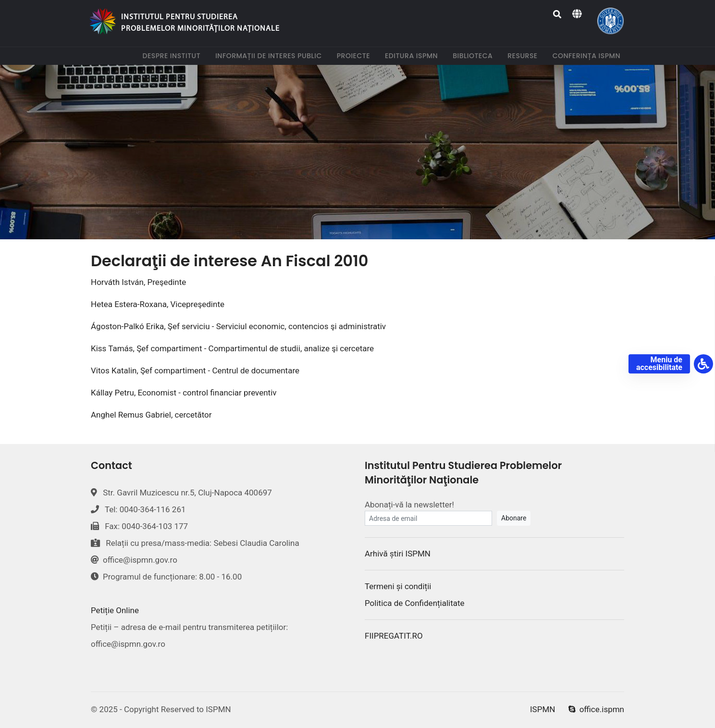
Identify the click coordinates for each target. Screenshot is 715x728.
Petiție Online (115, 610)
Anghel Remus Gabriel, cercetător (151, 415)
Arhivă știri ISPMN (398, 554)
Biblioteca (475, 56)
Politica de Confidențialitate (415, 603)
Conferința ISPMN (588, 56)
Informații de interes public (271, 56)
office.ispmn (596, 709)
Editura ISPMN (413, 56)
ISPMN (542, 709)
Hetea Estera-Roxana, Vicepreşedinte (158, 304)
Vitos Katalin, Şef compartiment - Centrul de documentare (195, 370)
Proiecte (355, 56)
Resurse (524, 56)
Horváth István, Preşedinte (138, 282)
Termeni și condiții (398, 586)
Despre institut (173, 56)
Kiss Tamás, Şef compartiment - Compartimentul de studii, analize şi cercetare (232, 348)
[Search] (558, 14)
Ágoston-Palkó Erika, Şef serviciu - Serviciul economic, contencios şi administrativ (238, 326)
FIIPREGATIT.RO (394, 636)
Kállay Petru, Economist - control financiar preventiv (184, 393)
